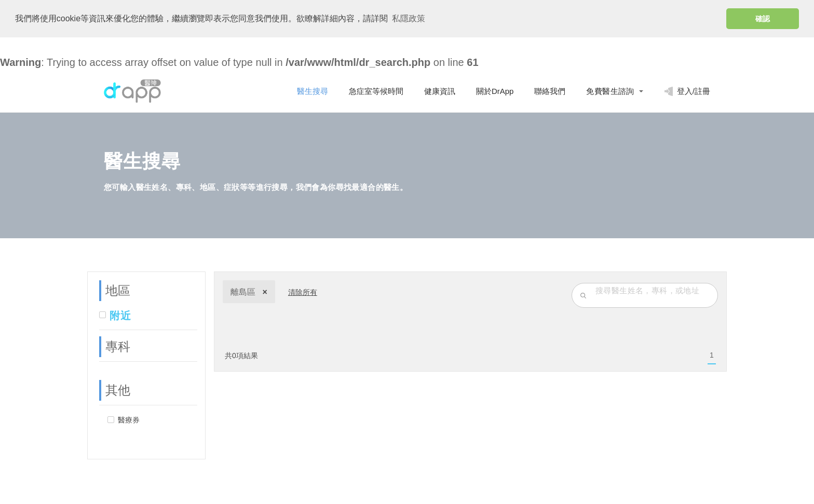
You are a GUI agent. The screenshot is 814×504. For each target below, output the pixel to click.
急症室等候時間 (376, 91)
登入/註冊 (687, 91)
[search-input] (654, 290)
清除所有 (303, 292)
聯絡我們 (550, 91)
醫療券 (129, 420)
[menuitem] (712, 356)
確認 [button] (763, 19)
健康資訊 (440, 91)
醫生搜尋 (313, 91)
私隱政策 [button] (409, 18)
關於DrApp (495, 91)
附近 (120, 316)
